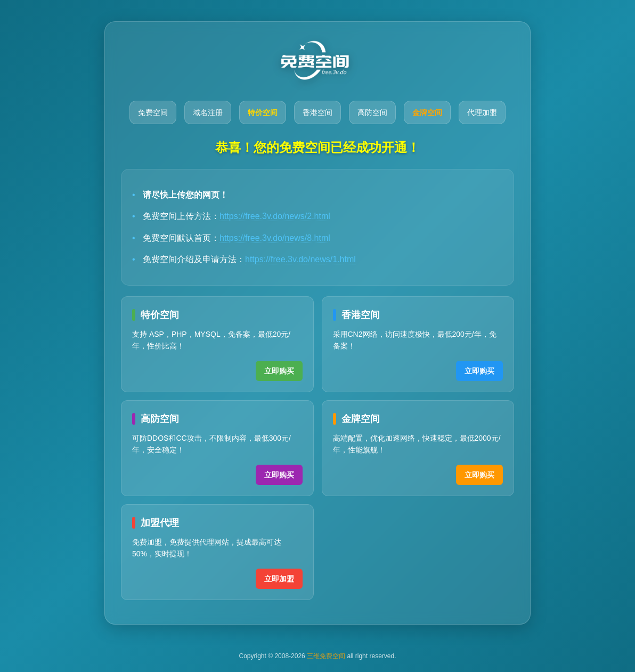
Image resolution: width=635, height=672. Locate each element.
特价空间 (263, 112)
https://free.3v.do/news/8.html (275, 238)
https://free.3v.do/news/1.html (300, 259)
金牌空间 (427, 112)
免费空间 (153, 112)
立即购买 (279, 371)
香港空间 (318, 112)
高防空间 (372, 112)
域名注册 (208, 112)
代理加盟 (482, 112)
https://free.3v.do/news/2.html (275, 216)
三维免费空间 (326, 656)
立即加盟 (279, 579)
